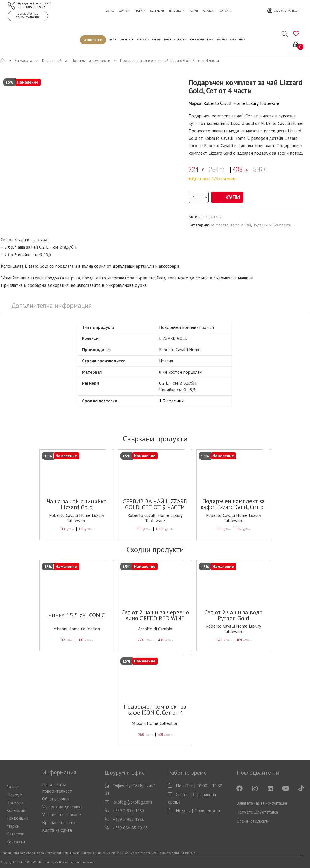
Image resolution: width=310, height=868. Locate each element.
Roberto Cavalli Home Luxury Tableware (241, 103)
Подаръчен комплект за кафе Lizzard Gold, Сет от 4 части (233, 507)
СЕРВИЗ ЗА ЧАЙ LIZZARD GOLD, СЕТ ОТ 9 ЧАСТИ (155, 504)
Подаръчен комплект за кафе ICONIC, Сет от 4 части (155, 712)
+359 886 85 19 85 (32, 7)
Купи (227, 197)
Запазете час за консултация (262, 803)
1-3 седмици (171, 401)
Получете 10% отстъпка (257, 812)
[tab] (52, 306)
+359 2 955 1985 (129, 811)
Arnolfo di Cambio (155, 629)
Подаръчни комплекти (272, 225)
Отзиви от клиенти (253, 821)
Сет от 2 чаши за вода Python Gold (233, 615)
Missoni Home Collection (77, 629)
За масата (219, 225)
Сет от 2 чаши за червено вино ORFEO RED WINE (155, 615)
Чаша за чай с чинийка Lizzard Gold (77, 504)
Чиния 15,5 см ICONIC (77, 615)
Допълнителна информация (51, 305)
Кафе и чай (240, 225)
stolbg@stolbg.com (132, 802)
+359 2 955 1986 (129, 819)
